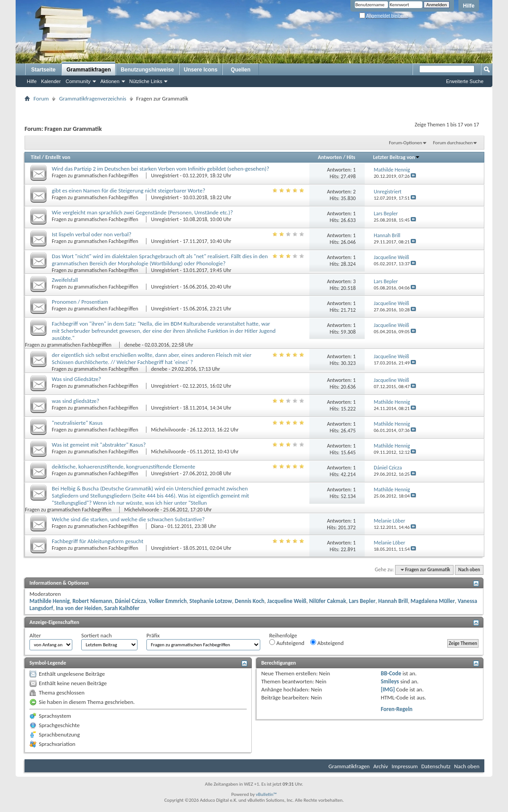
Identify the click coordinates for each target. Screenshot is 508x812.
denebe (132, 345)
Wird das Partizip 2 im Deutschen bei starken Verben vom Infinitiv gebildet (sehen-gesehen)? (160, 169)
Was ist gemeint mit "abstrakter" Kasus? (99, 445)
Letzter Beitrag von (397, 157)
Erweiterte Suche (465, 81)
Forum (41, 98)
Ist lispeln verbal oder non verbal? (92, 234)
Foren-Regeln (397, 709)
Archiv (381, 766)
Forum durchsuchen (453, 143)
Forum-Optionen (405, 143)
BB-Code (391, 673)
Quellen (241, 70)
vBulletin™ (266, 794)
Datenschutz (436, 766)
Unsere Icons (201, 70)
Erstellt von (58, 157)
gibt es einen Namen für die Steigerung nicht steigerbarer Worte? (129, 190)
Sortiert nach (96, 635)
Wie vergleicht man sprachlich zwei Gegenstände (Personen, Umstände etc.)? (142, 212)
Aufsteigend (287, 643)
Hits (351, 157)
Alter (35, 635)
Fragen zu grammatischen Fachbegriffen (96, 176)
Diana (157, 526)
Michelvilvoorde (168, 430)
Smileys (390, 681)
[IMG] (388, 689)
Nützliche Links (146, 81)
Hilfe (469, 6)
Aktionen (110, 81)
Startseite (44, 70)
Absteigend (327, 643)
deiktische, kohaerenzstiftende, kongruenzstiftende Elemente (123, 467)
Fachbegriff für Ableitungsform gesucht (98, 541)
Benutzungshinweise (147, 70)
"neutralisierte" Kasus (77, 423)
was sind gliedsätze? (75, 401)
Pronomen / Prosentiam (80, 302)
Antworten (330, 157)
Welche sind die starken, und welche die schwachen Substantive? (128, 519)
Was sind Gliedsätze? (76, 379)
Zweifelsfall (65, 280)
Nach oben (469, 570)
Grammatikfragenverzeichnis (93, 98)
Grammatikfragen (89, 70)
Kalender (51, 81)
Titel (36, 157)
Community (78, 81)
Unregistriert (165, 176)
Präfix (153, 635)
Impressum (405, 766)
